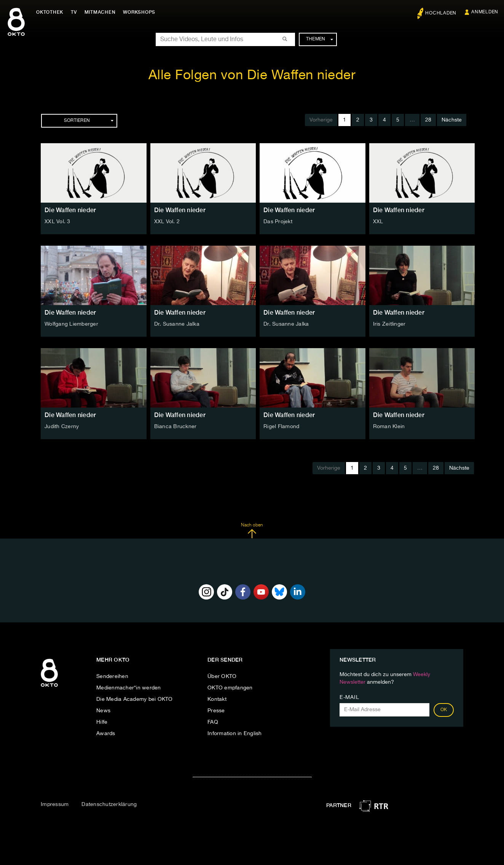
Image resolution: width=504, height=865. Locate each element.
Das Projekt (278, 222)
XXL (378, 222)
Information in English (235, 734)
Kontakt (217, 699)
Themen (320, 39)
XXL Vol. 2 (167, 222)
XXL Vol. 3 (57, 222)
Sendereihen (112, 676)
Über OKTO (222, 676)
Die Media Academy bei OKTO (135, 699)
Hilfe (102, 722)
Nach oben (252, 531)
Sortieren (89, 121)
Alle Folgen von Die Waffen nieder (252, 76)
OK (444, 710)
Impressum (55, 804)
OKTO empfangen (230, 688)
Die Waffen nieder (70, 210)
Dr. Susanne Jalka (177, 324)
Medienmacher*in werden (129, 688)
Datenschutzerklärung (109, 804)
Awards (106, 734)
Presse (216, 711)
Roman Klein (389, 427)
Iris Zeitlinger (389, 324)
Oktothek (50, 12)
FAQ (213, 722)
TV (74, 12)
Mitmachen (100, 12)
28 (428, 120)
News (103, 711)
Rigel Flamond (281, 427)
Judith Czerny (62, 427)
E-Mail (349, 697)
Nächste (452, 120)
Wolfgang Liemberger (71, 324)
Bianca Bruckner (175, 427)
